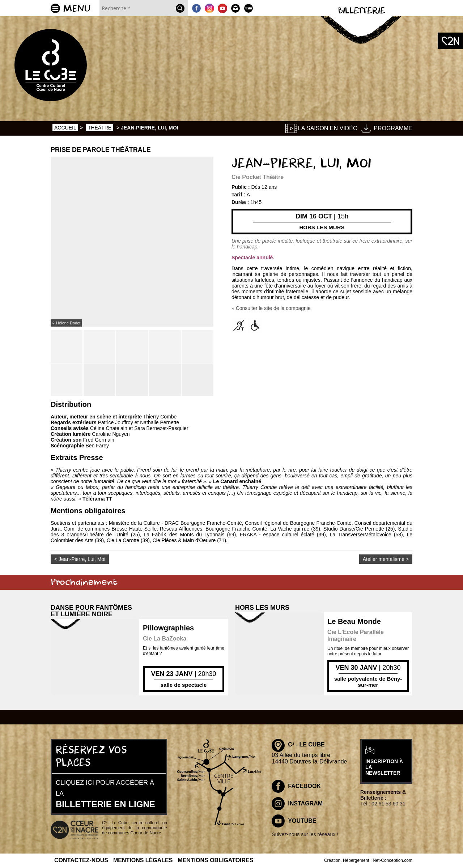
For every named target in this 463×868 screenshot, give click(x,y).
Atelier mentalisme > (386, 559)
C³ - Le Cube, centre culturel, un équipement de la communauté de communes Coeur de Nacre (135, 828)
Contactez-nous (81, 860)
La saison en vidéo (328, 128)
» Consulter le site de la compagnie (271, 308)
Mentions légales (143, 860)
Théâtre (100, 128)
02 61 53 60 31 (388, 804)
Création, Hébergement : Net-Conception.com (368, 860)
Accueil (65, 128)
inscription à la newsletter (384, 767)
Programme (393, 128)
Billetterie (362, 11)
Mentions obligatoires (215, 860)
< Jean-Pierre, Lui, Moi (80, 559)
